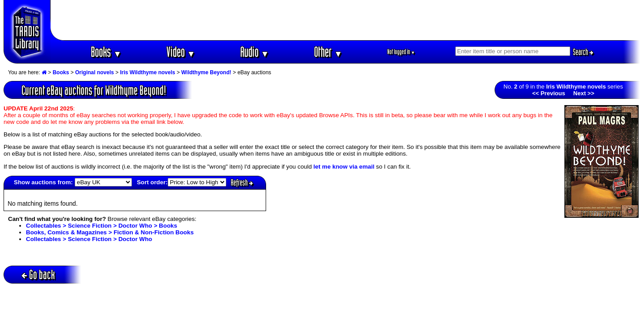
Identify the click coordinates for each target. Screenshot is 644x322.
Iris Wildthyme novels (147, 72)
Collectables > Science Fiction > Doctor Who (89, 239)
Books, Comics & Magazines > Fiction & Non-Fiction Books (110, 232)
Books (106, 52)
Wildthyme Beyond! (206, 72)
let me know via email (344, 167)
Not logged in (401, 52)
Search (583, 52)
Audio (255, 52)
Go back (38, 274)
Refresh (242, 182)
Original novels (95, 72)
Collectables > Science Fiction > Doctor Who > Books (102, 226)
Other (328, 52)
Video (181, 52)
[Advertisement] (346, 20)
